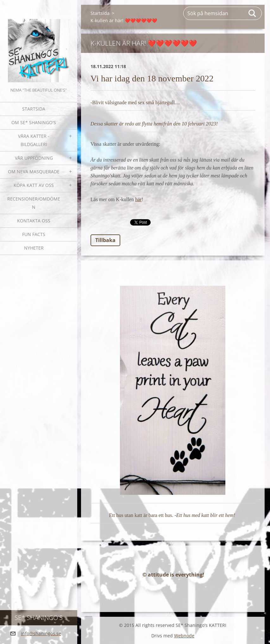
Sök (253, 13)
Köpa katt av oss (34, 185)
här (138, 199)
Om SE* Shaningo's (34, 122)
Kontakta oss (34, 221)
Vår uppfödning (34, 158)
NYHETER (34, 248)
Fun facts (34, 234)
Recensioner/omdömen (34, 203)
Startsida (34, 109)
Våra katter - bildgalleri (34, 140)
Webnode (184, 636)
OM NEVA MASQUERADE (34, 172)
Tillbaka (105, 240)
